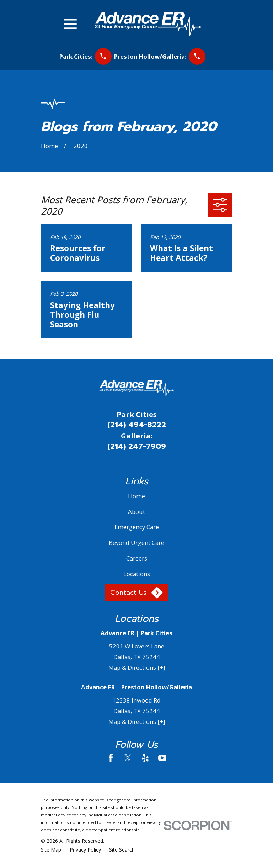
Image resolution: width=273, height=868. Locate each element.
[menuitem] (51, 850)
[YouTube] (162, 758)
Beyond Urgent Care (136, 543)
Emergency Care (137, 527)
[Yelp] (145, 758)
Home (136, 496)
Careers (137, 558)
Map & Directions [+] (137, 667)
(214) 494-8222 (137, 425)
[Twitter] (128, 758)
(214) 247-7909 (137, 446)
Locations (137, 574)
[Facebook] (111, 758)
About (136, 512)
